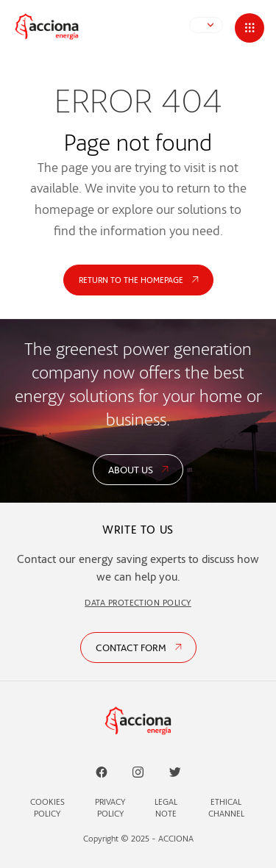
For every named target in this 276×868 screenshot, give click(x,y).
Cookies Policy (47, 807)
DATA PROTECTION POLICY (138, 602)
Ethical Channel (226, 807)
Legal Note (166, 807)
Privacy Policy (110, 807)
